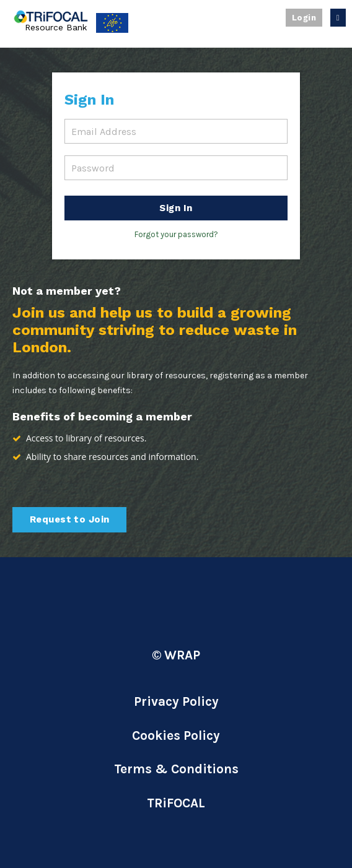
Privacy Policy (176, 701)
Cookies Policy (176, 736)
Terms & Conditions (176, 769)
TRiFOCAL (176, 803)
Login (304, 18)
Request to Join (69, 519)
